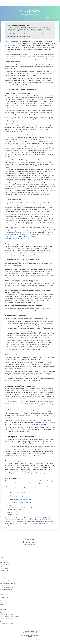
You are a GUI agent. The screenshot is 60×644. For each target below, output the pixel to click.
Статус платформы (5, 603)
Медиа (2, 566)
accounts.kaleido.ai (35, 60)
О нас (1, 622)
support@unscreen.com (24, 499)
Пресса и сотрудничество (7, 624)
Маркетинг (3, 561)
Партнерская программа (7, 614)
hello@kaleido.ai (20, 493)
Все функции (3, 557)
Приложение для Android (7, 587)
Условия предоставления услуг (30, 631)
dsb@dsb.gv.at (40, 422)
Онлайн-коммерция (5, 565)
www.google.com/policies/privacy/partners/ (18, 235)
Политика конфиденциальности (30, 634)
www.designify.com (41, 58)
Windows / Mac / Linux (6, 586)
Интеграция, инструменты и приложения (11, 582)
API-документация (5, 580)
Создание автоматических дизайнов (10, 616)
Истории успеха (4, 572)
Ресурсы (2, 605)
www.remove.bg (10, 60)
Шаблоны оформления (6, 589)
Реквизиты (30, 636)
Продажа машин (4, 568)
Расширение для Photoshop (7, 584)
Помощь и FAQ (4, 597)
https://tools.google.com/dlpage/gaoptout (18, 238)
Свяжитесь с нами (5, 599)
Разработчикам (4, 563)
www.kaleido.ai (30, 58)
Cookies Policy (30, 224)
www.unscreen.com (21, 60)
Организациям (4, 570)
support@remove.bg (23, 496)
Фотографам (3, 559)
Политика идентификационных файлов (30, 635)
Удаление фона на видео (7, 618)
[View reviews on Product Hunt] (30, 542)
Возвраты (3, 601)
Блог (1, 612)
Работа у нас (3, 620)
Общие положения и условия (30, 633)
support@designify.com (23, 502)
